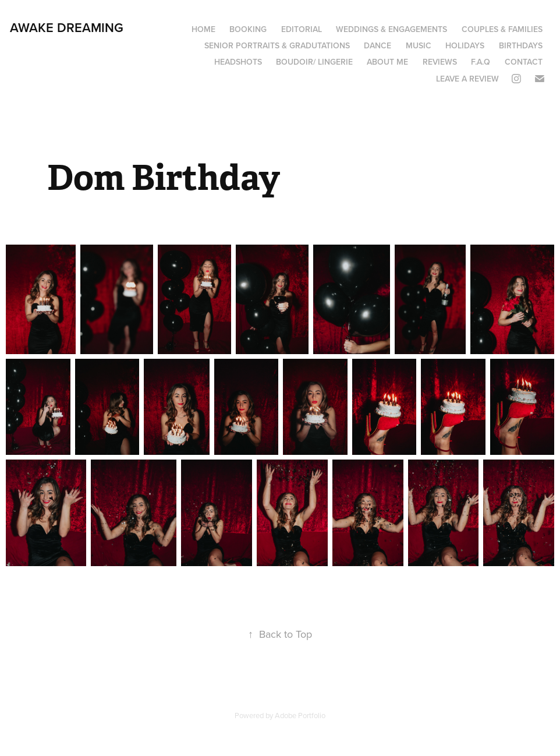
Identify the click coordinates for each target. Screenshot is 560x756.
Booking (248, 29)
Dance (378, 45)
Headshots (238, 62)
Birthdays (521, 45)
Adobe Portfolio (300, 715)
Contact (524, 62)
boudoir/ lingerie (314, 62)
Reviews (440, 62)
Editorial (302, 29)
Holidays (465, 45)
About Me (387, 62)
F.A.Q (481, 62)
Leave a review (467, 79)
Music (419, 45)
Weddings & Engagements (391, 29)
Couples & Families (502, 29)
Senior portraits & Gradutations (277, 45)
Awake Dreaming (67, 27)
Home (203, 29)
